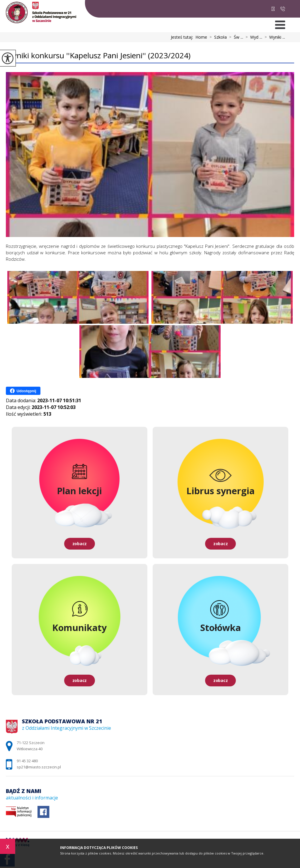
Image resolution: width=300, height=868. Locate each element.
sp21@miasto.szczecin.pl (273, 9)
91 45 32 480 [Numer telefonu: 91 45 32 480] (27, 761)
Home (201, 37)
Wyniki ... (274, 37)
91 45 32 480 (283, 9)
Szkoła (217, 37)
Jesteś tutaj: (183, 37)
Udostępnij (23, 391)
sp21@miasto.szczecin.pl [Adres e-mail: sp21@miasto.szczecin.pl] (39, 767)
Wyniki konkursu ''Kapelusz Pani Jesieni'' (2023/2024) (98, 56)
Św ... (235, 37)
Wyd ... (253, 37)
